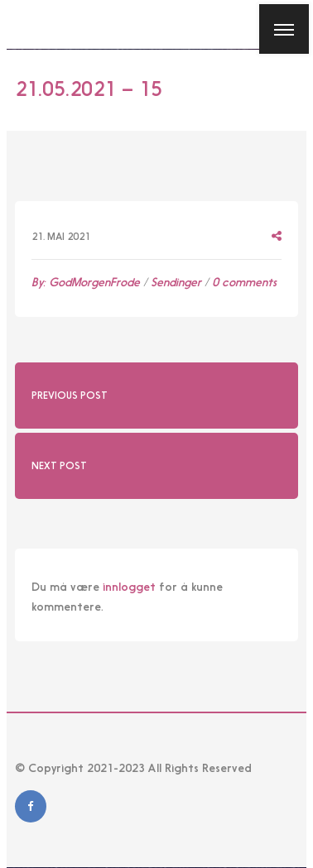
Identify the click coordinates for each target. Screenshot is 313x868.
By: (86, 282)
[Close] (24, 24)
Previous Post (70, 396)
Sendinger (176, 282)
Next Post (59, 466)
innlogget (129, 587)
